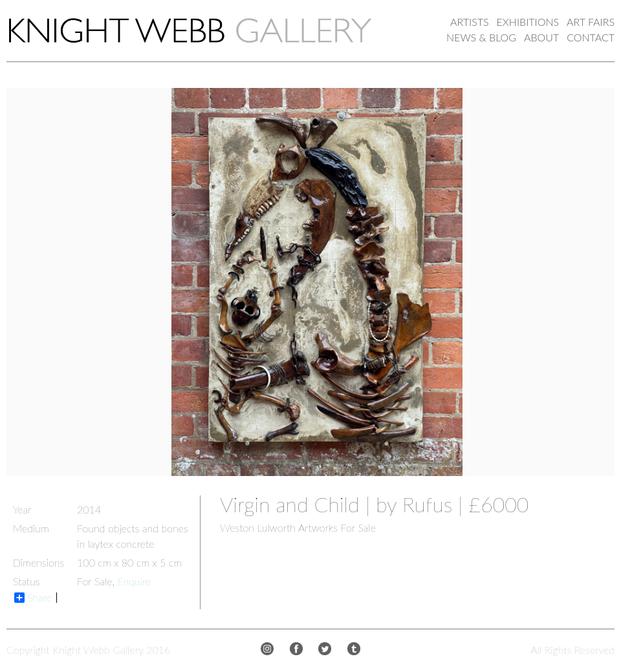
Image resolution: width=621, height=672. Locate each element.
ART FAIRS (591, 22)
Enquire (134, 581)
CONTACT (591, 37)
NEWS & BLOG (481, 37)
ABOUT (541, 37)
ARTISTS (469, 22)
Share (33, 598)
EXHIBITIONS (528, 22)
